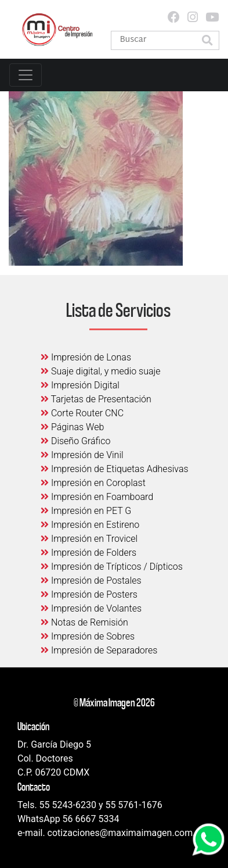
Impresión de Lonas (86, 357)
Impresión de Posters (89, 594)
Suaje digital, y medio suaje (101, 371)
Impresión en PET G (86, 511)
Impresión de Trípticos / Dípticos (112, 567)
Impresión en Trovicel (89, 539)
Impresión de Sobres (88, 636)
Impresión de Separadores (99, 650)
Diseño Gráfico (75, 441)
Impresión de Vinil (82, 455)
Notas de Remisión (84, 622)
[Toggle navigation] (26, 75)
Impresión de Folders (88, 553)
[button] (207, 42)
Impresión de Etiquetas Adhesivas (115, 469)
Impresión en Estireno (90, 525)
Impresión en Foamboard (97, 497)
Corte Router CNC (82, 413)
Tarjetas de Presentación (96, 399)
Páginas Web (72, 427)
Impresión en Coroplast (93, 483)
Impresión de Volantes (91, 608)
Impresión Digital (80, 385)
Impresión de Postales (91, 581)
